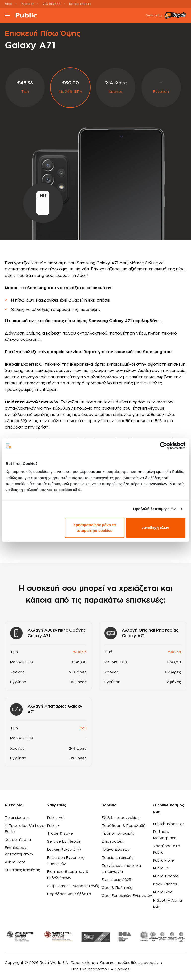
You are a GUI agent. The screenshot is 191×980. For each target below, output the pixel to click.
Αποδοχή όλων (156, 528)
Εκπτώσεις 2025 (117, 880)
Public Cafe (15, 862)
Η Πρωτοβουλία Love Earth (25, 829)
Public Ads (56, 818)
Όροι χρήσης (83, 963)
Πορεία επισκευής (118, 858)
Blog (9, 4)
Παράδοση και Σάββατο (69, 894)
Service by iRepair (64, 842)
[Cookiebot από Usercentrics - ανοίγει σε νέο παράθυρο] (164, 446)
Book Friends (165, 884)
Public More (163, 861)
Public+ (53, 826)
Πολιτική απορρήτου (90, 969)
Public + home (166, 876)
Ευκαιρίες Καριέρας (22, 870)
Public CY (161, 868)
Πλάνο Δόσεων (116, 850)
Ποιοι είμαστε (17, 818)
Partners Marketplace (165, 835)
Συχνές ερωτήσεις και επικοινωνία (122, 869)
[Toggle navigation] (7, 15)
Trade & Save (60, 834)
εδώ (77, 490)
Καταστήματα (80, 4)
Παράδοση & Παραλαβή (124, 826)
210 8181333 (52, 4)
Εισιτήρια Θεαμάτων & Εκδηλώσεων (68, 875)
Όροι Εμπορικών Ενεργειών (127, 896)
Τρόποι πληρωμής (118, 834)
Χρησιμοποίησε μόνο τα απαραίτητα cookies (94, 528)
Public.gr (27, 4)
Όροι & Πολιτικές (117, 888)
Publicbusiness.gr (169, 824)
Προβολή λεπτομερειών (155, 509)
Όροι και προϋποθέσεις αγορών (129, 963)
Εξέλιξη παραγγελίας (121, 818)
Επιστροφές (113, 842)
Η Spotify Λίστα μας (167, 904)
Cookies (122, 969)
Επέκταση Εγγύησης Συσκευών (66, 861)
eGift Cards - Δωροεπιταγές (73, 886)
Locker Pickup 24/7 (64, 850)
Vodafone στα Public (167, 849)
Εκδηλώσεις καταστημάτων (19, 851)
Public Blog (163, 892)
